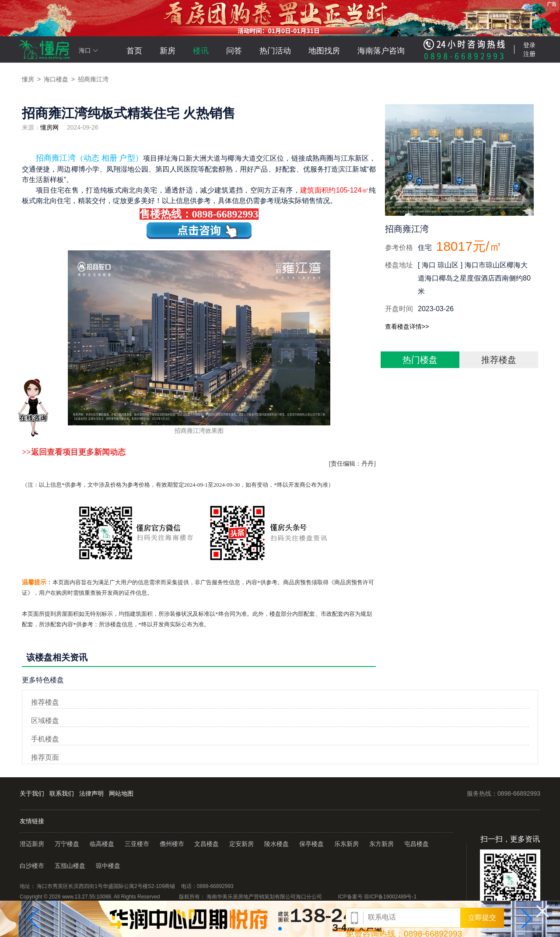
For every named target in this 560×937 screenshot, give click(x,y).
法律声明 (91, 793)
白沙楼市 (32, 866)
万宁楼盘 (67, 844)
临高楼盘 (102, 844)
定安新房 (241, 844)
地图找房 (324, 51)
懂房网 (49, 127)
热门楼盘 (420, 360)
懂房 (28, 79)
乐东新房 (346, 844)
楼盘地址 (399, 265)
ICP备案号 (377, 897)
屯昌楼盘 (416, 844)
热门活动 (275, 51)
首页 (134, 51)
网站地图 (121, 793)
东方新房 (381, 844)
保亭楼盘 (311, 844)
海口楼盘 (56, 79)
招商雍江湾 (93, 79)
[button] (34, 919)
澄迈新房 (33, 844)
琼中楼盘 (108, 866)
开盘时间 (399, 309)
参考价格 (399, 247)
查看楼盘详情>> (407, 326)
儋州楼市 (172, 844)
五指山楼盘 (70, 866)
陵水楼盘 (276, 844)
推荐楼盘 (499, 360)
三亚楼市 (137, 844)
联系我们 (62, 793)
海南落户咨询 (381, 51)
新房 (168, 51)
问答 (234, 51)
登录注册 (529, 49)
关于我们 (32, 793)
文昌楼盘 (206, 844)
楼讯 (201, 51)
